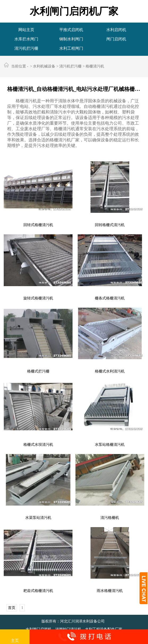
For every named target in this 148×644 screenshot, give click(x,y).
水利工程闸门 (71, 48)
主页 (15, 637)
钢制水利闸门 (71, 39)
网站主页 (26, 30)
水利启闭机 (116, 30)
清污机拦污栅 (26, 48)
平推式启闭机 (71, 30)
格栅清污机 (95, 66)
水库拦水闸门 (26, 39)
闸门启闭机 (116, 39)
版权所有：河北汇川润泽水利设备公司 (73, 621)
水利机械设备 (44, 66)
